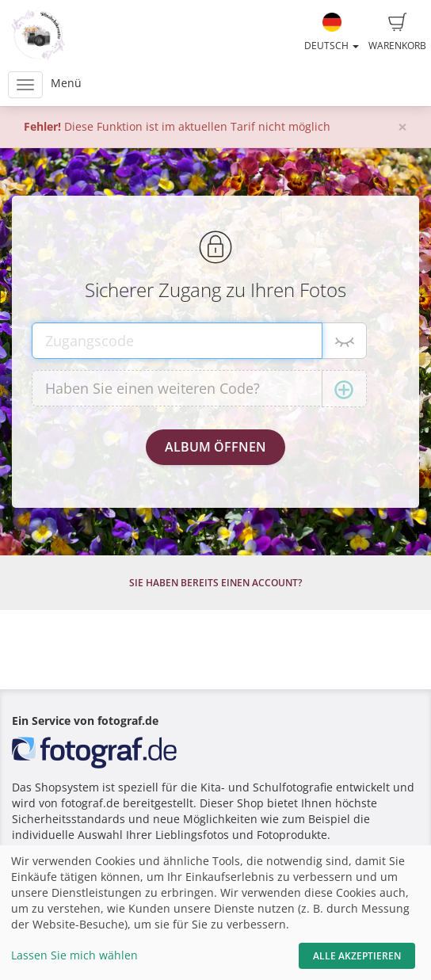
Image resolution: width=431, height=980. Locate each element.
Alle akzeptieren (357, 956)
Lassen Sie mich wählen (74, 955)
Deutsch (332, 32)
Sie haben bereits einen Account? (215, 583)
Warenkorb (397, 32)
